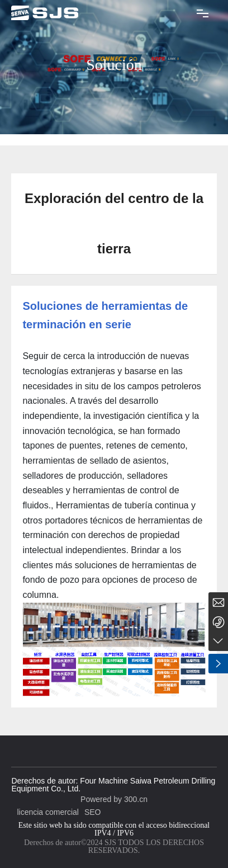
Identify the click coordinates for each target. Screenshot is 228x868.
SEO (93, 812)
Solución (114, 65)
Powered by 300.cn (114, 799)
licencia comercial (47, 812)
